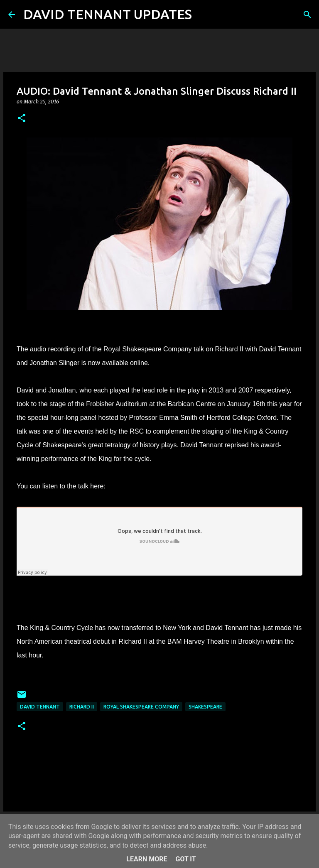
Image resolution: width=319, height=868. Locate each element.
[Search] (204, 15)
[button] (22, 119)
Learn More (147, 859)
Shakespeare (205, 707)
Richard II (82, 707)
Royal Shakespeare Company (141, 707)
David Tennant (40, 707)
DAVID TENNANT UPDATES (108, 14)
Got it (185, 859)
